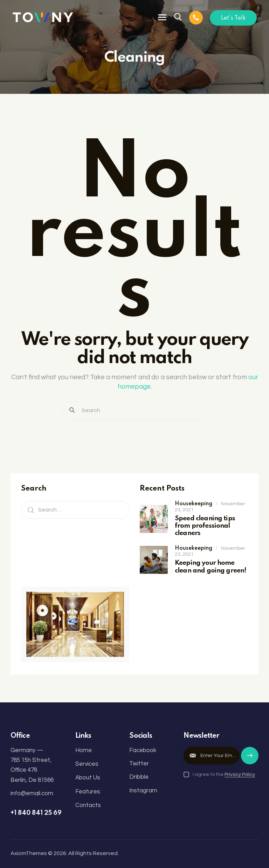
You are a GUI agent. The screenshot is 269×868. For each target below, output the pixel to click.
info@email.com (32, 793)
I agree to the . (224, 775)
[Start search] (72, 411)
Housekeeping (194, 504)
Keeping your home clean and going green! (211, 567)
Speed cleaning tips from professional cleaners (205, 526)
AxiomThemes (29, 853)
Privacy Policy (240, 775)
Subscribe (250, 759)
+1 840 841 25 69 (36, 813)
